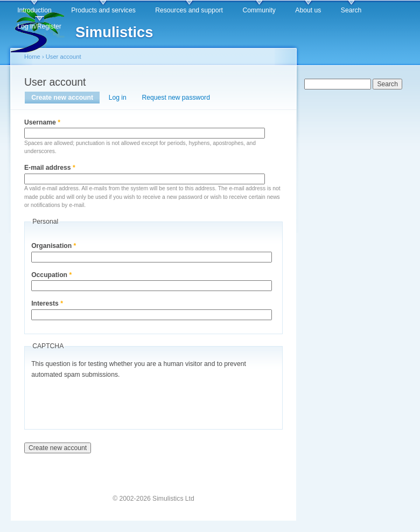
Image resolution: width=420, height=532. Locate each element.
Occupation (51, 275)
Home (32, 57)
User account (64, 57)
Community (259, 10)
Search (351, 10)
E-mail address (50, 168)
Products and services (103, 10)
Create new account (65, 98)
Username (42, 122)
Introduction (34, 10)
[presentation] (113, 402)
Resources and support (189, 10)
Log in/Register (39, 26)
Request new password (176, 98)
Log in (118, 98)
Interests (47, 303)
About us (308, 10)
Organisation (54, 246)
